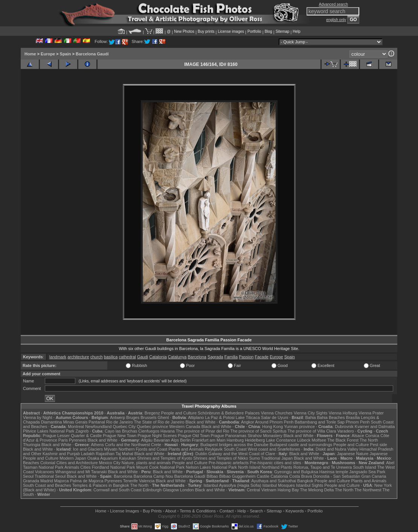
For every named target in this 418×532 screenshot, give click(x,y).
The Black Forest (343, 440)
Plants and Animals (186, 449)
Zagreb (82, 431)
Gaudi (143, 357)
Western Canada (185, 427)
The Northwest (368, 490)
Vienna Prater (371, 413)
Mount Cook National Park (160, 467)
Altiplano (196, 417)
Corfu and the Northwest (127, 445)
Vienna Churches (277, 413)
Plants (286, 467)
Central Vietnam (262, 490)
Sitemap (283, 31)
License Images (124, 511)
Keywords (294, 511)
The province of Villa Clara (312, 431)
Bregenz (152, 413)
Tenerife (130, 481)
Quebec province (152, 427)
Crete (156, 445)
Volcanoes (45, 472)
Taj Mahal (124, 454)
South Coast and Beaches (47, 485)
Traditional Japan (277, 458)
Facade (262, 357)
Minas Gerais (75, 422)
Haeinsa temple (334, 472)
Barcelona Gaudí (92, 54)
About (171, 511)
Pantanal (97, 422)
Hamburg (235, 440)
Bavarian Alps (166, 440)
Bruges (133, 417)
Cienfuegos (149, 431)
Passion (246, 357)
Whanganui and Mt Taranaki (81, 472)
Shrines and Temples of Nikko (220, 458)
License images (231, 31)
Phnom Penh (358, 422)
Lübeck (304, 440)
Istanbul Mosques (279, 485)
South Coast (235, 449)
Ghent (163, 417)
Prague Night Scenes (157, 436)
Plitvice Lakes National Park (49, 431)
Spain (66, 54)
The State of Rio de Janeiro (159, 422)
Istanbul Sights (310, 485)
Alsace (358, 436)
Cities (85, 467)
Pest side (379, 445)
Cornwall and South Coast (117, 490)
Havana (168, 431)
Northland (271, 467)
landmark (58, 357)
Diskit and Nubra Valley (337, 449)
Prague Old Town (194, 436)
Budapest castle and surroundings (301, 445)
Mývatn (111, 449)
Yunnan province (299, 427)
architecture (78, 357)
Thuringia (32, 445)
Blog (268, 31)
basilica (111, 357)
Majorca (62, 481)
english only (336, 20)
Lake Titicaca (248, 417)
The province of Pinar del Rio (203, 431)
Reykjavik (214, 449)
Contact (227, 511)
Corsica (372, 436)
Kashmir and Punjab (61, 454)
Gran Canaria (374, 476)
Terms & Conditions (198, 511)
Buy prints (206, 31)
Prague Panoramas (229, 436)
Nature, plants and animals (146, 463)
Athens (97, 445)
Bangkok (305, 481)
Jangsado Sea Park (367, 472)
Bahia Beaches (331, 417)
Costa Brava (301, 476)
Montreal (76, 427)
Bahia (311, 417)
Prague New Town (120, 436)
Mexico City (110, 463)
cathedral (127, 357)
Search (256, 511)
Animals (72, 467)
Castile (263, 476)
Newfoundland (98, 427)
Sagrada (215, 357)
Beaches (31, 463)
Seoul (28, 476)
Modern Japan (73, 458)
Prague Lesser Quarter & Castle (72, 436)
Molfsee (319, 440)
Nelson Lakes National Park (211, 467)
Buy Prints (152, 511)
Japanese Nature (353, 454)
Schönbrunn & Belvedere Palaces (229, 413)
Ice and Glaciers (88, 449)
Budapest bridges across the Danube (234, 445)
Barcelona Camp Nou (153, 476)
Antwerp (117, 417)
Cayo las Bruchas (121, 431)
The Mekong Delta (317, 490)
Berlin (185, 440)
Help (297, 31)
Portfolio (254, 31)
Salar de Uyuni (275, 417)
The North (369, 440)
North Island (249, 467)
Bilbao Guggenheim (237, 476)
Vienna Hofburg (343, 413)
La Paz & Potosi (220, 417)
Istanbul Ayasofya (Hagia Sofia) (232, 485)
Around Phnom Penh (274, 422)
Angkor (248, 422)
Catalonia (158, 357)
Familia (231, 357)
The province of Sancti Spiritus (259, 431)
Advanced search (333, 4)
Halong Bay (288, 490)
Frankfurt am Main (209, 440)
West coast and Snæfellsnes (274, 449)
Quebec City (124, 427)
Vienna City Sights (311, 413)
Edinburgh (152, 490)
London (187, 490)
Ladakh (88, 454)
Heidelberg (255, 440)
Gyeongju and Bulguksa (296, 472)
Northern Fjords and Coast (143, 449)
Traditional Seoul (50, 476)
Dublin (201, 454)
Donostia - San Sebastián (337, 476)
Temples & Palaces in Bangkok (101, 485)
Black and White (201, 422)
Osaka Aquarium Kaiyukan (112, 458)
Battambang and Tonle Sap (320, 422)
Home (30, 54)
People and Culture (179, 413)
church (97, 357)
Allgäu (147, 440)
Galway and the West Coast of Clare (242, 454)
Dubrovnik (344, 427)
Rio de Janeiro (120, 422)
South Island (365, 467)
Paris (63, 440)
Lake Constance (281, 440)
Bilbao (212, 476)
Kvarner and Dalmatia (375, 427)
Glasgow (171, 490)
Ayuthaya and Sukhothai (274, 481)
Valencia (147, 481)
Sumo (255, 458)
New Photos (184, 31)
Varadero (345, 431)
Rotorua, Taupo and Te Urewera (323, 467)
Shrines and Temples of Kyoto (165, 458)
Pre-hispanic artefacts (229, 463)
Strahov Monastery (265, 436)
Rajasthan (105, 454)
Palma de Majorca (87, 481)
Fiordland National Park (114, 467)
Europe (48, 54)
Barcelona (197, 357)
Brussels (148, 417)
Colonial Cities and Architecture (69, 463)
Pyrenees (78, 440)
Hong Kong (272, 427)
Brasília (353, 417)
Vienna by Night (37, 417)
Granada (31, 481)
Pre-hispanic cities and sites (275, 463)
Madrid (47, 481)
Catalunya (177, 357)
